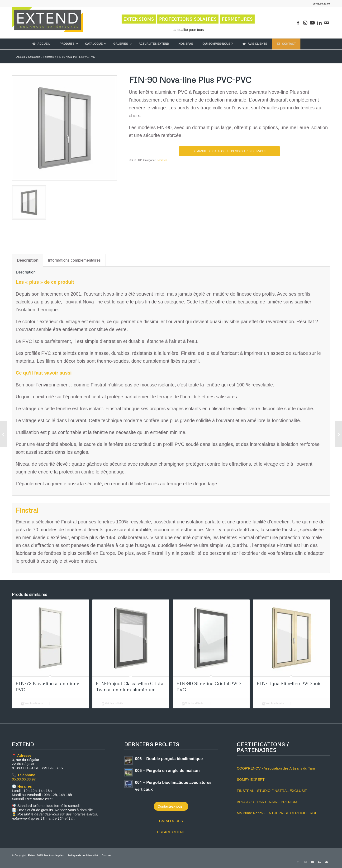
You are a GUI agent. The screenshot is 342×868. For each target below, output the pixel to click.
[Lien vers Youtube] (312, 23)
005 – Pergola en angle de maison (167, 771)
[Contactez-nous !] (171, 806)
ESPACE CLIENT (171, 832)
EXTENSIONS (139, 19)
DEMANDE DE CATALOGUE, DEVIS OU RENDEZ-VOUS (229, 151)
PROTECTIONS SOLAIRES (188, 19)
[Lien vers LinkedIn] (319, 23)
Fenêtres (162, 160)
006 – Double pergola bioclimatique (169, 759)
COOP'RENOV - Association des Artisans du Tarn (276, 768)
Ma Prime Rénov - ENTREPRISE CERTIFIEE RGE (277, 813)
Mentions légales (54, 855)
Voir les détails (32, 704)
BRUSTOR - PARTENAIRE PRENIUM (267, 802)
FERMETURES (237, 19)
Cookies (106, 855)
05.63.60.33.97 (24, 779)
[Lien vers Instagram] (305, 23)
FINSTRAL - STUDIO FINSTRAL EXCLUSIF (272, 791)
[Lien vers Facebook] (298, 23)
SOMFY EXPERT (251, 779)
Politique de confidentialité (83, 855)
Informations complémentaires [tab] (74, 260)
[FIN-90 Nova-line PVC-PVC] (338, 434)
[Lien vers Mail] (327, 23)
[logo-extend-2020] (47, 23)
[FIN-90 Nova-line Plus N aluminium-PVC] (4, 434)
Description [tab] (28, 260)
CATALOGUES (171, 821)
